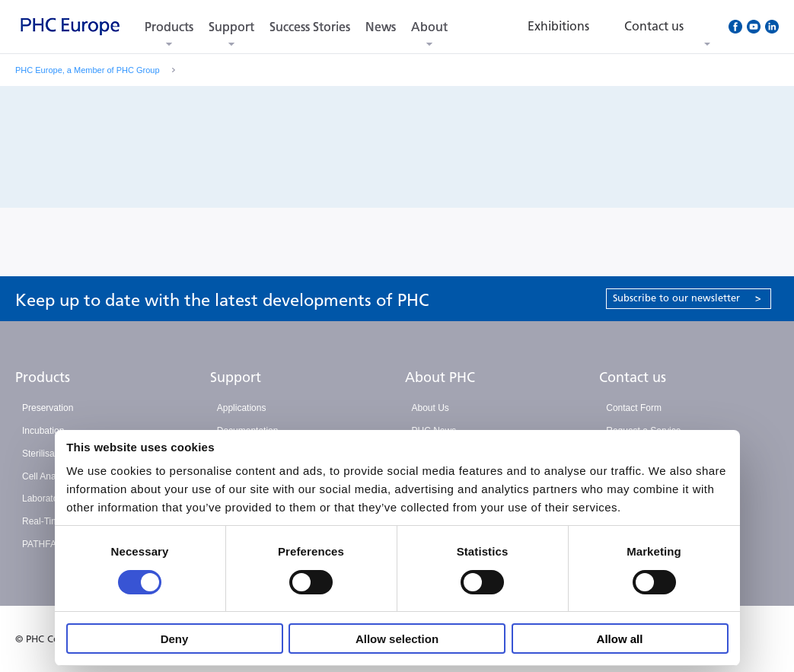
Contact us (633, 377)
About (429, 27)
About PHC (440, 377)
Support (231, 27)
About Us (430, 408)
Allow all (620, 639)
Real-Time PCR (54, 521)
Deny (175, 639)
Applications (242, 408)
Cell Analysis (48, 476)
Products (169, 27)
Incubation (43, 431)
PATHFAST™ (49, 544)
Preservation (48, 408)
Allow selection (397, 639)
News (381, 27)
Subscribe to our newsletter (687, 298)
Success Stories (310, 27)
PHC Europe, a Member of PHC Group (88, 70)
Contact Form (634, 408)
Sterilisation (46, 454)
